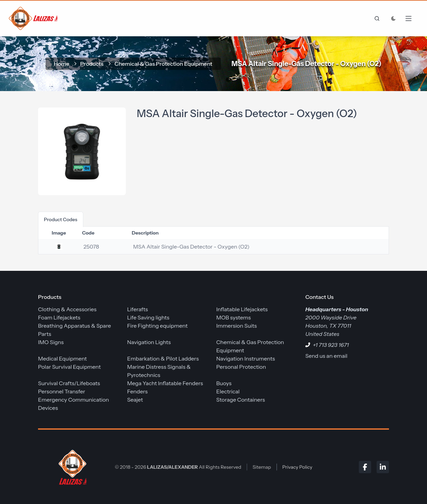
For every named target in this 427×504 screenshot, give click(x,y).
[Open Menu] (412, 18)
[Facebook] (365, 467)
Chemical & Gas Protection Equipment (163, 64)
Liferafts (138, 309)
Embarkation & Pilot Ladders (163, 358)
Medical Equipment (62, 358)
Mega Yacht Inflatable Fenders (165, 383)
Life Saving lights (148, 317)
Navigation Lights (149, 342)
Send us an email (326, 356)
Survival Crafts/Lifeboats (69, 383)
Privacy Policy (297, 467)
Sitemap (262, 467)
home (62, 64)
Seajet (135, 400)
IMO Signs (51, 342)
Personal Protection (241, 367)
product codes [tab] (61, 219)
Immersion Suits (236, 326)
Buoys (224, 383)
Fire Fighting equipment (157, 326)
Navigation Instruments (246, 358)
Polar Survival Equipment (69, 367)
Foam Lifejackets (59, 317)
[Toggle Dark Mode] (393, 18)
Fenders (137, 391)
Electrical (228, 391)
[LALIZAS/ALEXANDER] (71, 467)
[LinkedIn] (383, 467)
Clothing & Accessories (67, 309)
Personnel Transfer (62, 391)
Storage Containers (241, 400)
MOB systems (234, 317)
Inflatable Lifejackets (242, 309)
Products (92, 64)
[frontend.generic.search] (376, 18)
